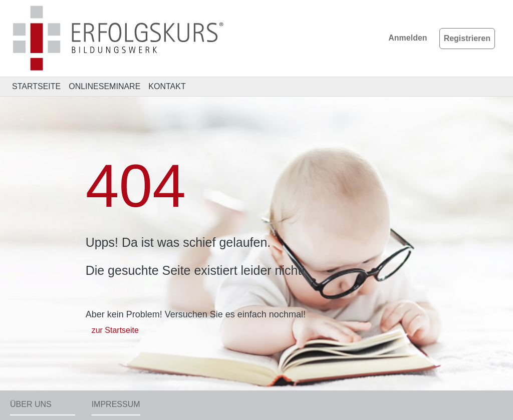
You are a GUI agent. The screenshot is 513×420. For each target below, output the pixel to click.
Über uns (31, 404)
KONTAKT (167, 86)
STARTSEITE (36, 86)
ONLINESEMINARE (104, 86)
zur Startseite (115, 330)
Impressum (116, 404)
